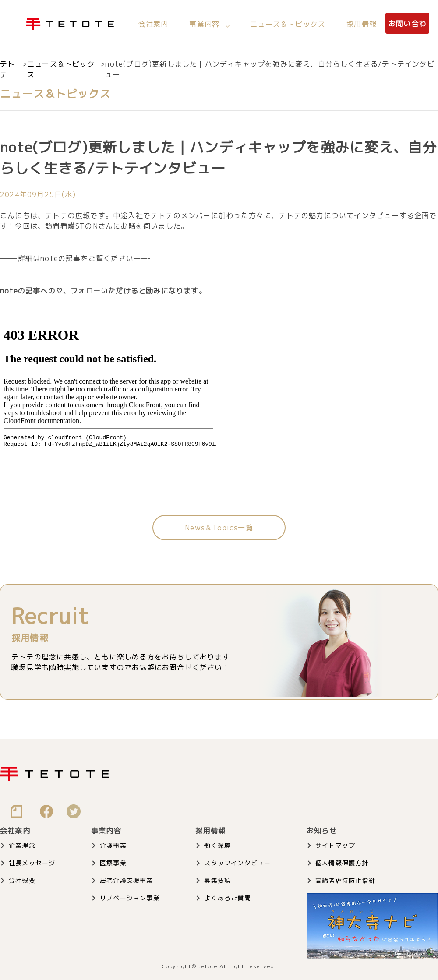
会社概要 (22, 880)
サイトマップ (335, 845)
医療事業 (113, 863)
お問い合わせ (407, 35)
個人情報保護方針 (342, 863)
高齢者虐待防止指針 (345, 880)
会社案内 (154, 24)
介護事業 (113, 845)
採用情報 (362, 24)
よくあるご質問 (227, 898)
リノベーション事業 (130, 898)
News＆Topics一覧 (219, 528)
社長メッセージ (32, 863)
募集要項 (217, 880)
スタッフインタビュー (237, 863)
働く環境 (217, 845)
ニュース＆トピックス (288, 24)
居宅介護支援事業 (127, 880)
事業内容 (204, 24)
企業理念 (22, 845)
